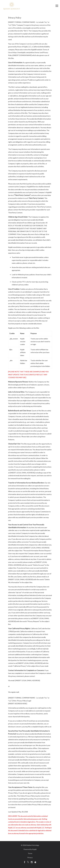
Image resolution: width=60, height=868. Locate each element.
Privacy (30, 857)
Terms (30, 853)
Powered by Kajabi (30, 849)
